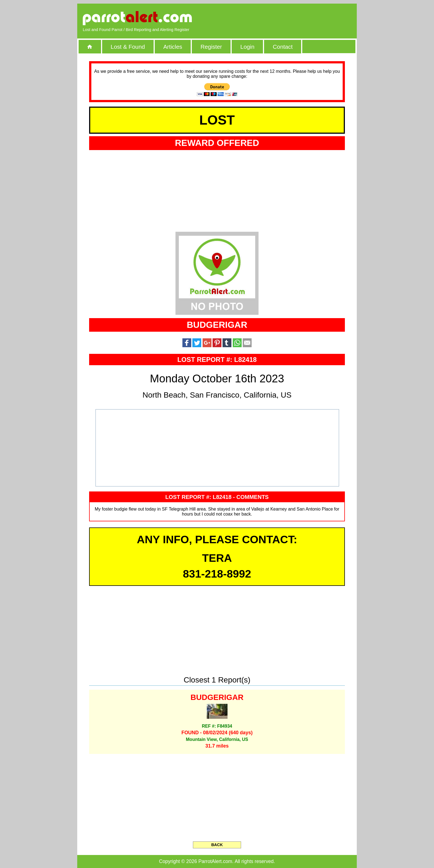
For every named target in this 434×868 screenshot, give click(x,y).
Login (247, 47)
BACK (217, 845)
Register (211, 47)
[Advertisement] (288, 18)
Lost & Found (128, 47)
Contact (283, 47)
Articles (173, 47)
